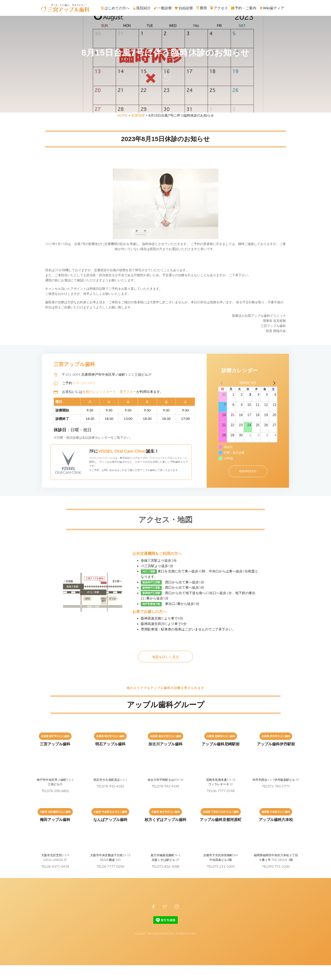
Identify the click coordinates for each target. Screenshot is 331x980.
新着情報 (138, 115)
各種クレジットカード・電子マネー (109, 391)
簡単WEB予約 (248, 471)
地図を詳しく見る (165, 657)
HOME (122, 115)
